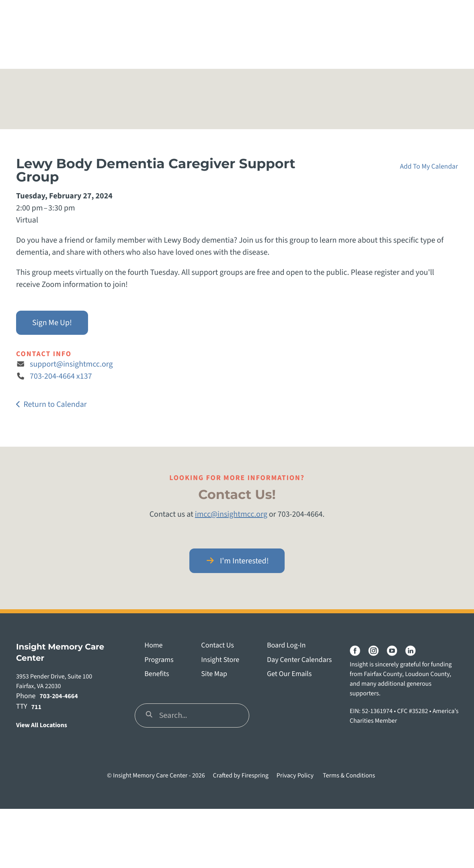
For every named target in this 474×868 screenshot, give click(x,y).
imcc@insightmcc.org (231, 514)
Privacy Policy (295, 776)
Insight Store (220, 660)
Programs (159, 660)
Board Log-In (286, 646)
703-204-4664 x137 (61, 376)
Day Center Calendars (299, 660)
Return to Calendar (55, 404)
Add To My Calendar (429, 166)
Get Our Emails (289, 674)
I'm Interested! (237, 561)
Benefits (157, 674)
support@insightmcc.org (71, 364)
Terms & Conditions (349, 776)
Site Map (214, 674)
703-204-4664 (59, 697)
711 (36, 707)
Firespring (255, 776)
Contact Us (217, 646)
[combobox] (192, 715)
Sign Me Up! (52, 323)
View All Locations (42, 726)
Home (153, 646)
